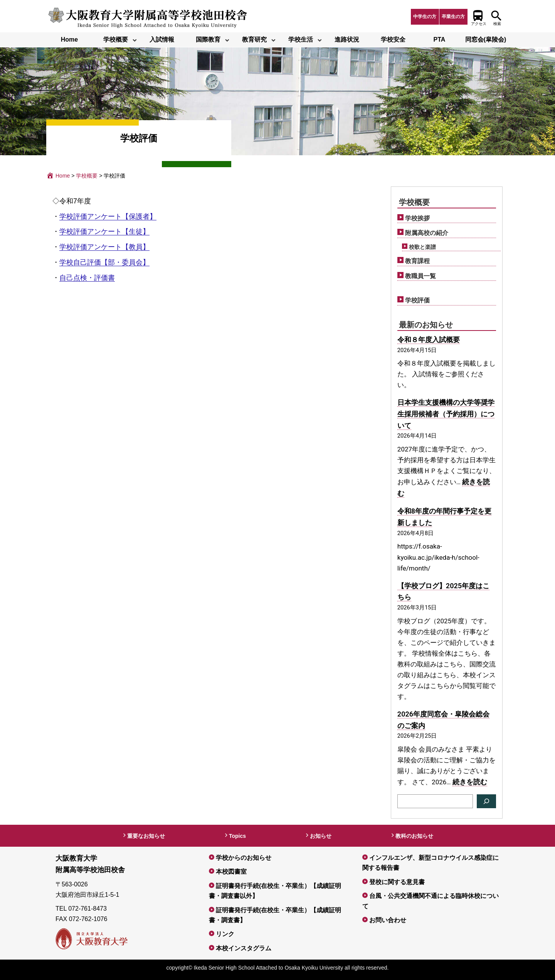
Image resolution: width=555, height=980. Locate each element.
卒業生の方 (453, 17)
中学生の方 (425, 17)
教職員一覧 (420, 276)
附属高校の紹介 (427, 233)
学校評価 (417, 300)
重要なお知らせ (146, 836)
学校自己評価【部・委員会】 (104, 262)
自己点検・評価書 (87, 278)
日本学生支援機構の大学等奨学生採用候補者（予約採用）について (446, 414)
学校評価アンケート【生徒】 (104, 232)
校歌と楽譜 (422, 247)
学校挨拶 (417, 218)
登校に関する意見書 (397, 882)
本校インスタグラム (244, 948)
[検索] (486, 801)
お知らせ (321, 836)
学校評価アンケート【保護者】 (108, 216)
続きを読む (470, 782)
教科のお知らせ (414, 836)
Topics (237, 836)
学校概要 (414, 202)
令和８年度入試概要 (429, 340)
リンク (225, 934)
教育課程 (417, 261)
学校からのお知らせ (244, 858)
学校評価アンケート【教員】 (104, 247)
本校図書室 (231, 872)
